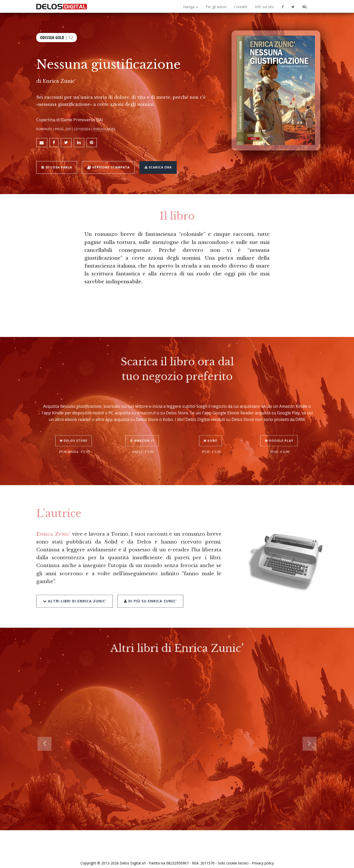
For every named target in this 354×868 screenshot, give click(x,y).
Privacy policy (263, 858)
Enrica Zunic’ (59, 81)
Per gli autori (216, 7)
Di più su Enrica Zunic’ (149, 586)
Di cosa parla (58, 165)
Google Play (280, 427)
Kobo (211, 427)
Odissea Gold (52, 38)
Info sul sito (264, 7)
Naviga (191, 7)
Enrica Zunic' (53, 531)
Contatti (241, 7)
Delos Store (74, 427)
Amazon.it (143, 427)
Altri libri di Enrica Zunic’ (75, 586)
